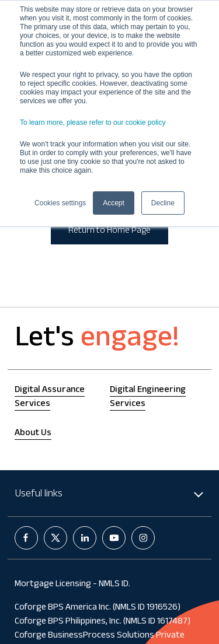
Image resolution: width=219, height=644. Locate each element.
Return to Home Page (109, 231)
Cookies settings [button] (60, 203)
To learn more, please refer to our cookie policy (93, 123)
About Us (33, 434)
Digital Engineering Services (148, 398)
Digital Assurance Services (50, 398)
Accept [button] (114, 203)
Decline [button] (163, 203)
